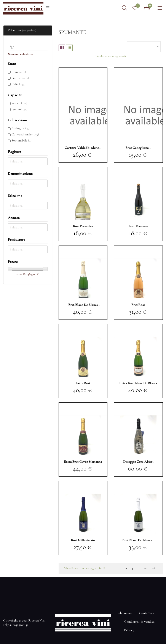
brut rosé (138, 305)
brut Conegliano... (138, 148)
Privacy (129, 630)
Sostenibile (22, 140)
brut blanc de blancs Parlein (83, 305)
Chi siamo (125, 613)
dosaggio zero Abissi (138, 462)
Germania (20, 78)
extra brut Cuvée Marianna (83, 462)
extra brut (83, 383)
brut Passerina (83, 226)
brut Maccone (138, 226)
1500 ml (19, 109)
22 (146, 568)
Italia (18, 84)
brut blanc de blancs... (138, 540)
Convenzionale (25, 134)
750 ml (19, 103)
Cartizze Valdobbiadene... (83, 148)
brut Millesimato (83, 540)
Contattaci (146, 613)
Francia (19, 72)
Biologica (21, 128)
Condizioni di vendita (139, 622)
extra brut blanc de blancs (138, 383)
